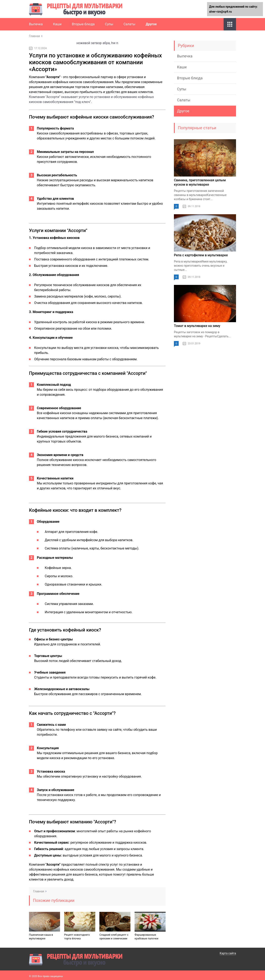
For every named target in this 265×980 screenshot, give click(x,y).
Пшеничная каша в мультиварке (41, 937)
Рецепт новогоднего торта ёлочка (77, 937)
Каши (57, 24)
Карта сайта (228, 953)
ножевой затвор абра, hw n (97, 43)
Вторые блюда (83, 24)
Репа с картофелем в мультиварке (201, 255)
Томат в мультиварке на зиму (197, 326)
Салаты (129, 24)
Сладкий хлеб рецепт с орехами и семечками (114, 937)
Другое (151, 24)
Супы (109, 24)
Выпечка (36, 24)
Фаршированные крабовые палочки (146, 937)
